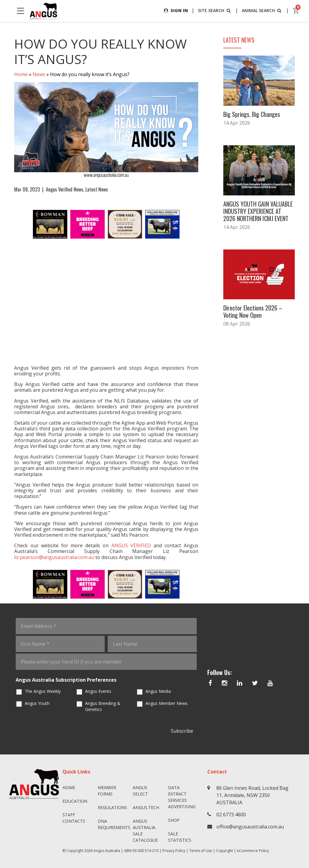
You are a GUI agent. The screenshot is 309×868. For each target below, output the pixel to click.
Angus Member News (167, 703)
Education (75, 801)
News (39, 74)
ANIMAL (262, 10)
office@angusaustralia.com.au (250, 827)
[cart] (296, 11)
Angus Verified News (65, 189)
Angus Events (98, 691)
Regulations (112, 807)
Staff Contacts (74, 818)
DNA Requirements (113, 824)
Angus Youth (37, 703)
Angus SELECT (140, 791)
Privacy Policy (174, 851)
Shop (174, 820)
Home (21, 74)
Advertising (182, 807)
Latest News (97, 189)
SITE (215, 10)
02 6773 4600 (231, 815)
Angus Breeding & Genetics (103, 706)
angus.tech (146, 807)
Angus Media (158, 691)
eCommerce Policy (253, 851)
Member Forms (107, 791)
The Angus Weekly (43, 691)
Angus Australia (107, 851)
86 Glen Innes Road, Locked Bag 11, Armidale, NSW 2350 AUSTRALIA (252, 795)
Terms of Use (201, 851)
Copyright (225, 851)
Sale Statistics (180, 837)
